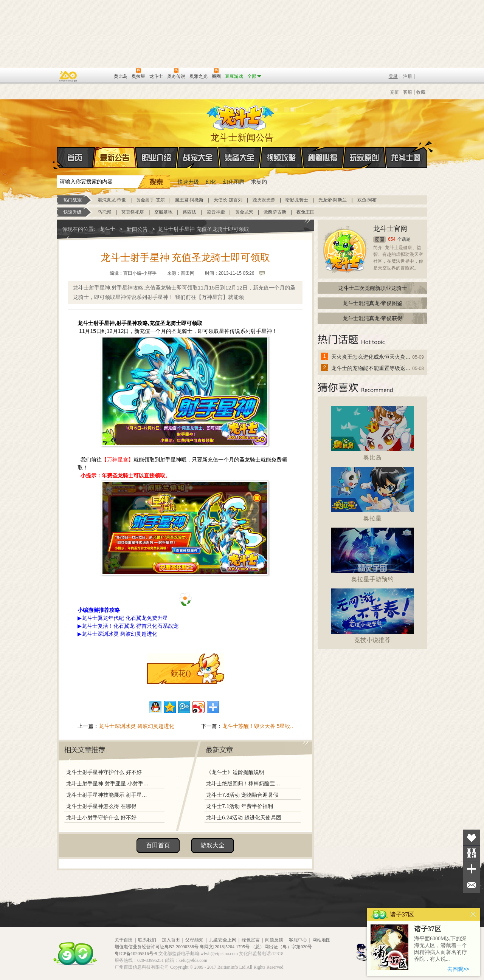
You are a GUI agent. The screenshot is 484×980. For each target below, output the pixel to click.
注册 (408, 76)
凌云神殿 (216, 212)
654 (392, 239)
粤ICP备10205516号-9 (136, 954)
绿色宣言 (251, 940)
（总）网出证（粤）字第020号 (281, 947)
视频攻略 (281, 158)
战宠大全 (198, 158)
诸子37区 (428, 929)
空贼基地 (163, 212)
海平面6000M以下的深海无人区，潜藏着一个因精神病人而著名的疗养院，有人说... (441, 949)
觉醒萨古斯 (275, 212)
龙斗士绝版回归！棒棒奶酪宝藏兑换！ (245, 783)
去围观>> (458, 969)
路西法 (189, 212)
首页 (57, 158)
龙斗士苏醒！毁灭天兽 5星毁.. (258, 726)
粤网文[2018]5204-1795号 (225, 947)
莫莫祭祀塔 (133, 212)
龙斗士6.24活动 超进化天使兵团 (244, 817)
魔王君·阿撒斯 (189, 200)
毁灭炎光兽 (264, 200)
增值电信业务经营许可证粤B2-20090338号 (157, 947)
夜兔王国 (306, 212)
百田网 (97, 76)
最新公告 (115, 158)
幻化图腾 (234, 182)
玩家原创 (365, 158)
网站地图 (321, 940)
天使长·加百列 (228, 200)
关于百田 (124, 940)
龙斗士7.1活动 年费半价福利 (240, 806)
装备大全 (240, 158)
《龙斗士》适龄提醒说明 (235, 772)
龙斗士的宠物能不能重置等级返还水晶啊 (371, 368)
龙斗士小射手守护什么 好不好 (101, 817)
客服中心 (298, 940)
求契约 (259, 182)
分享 (472, 869)
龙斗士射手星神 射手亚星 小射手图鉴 (109, 783)
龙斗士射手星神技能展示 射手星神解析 (109, 795)
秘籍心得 (323, 158)
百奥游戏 (68, 76)
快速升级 (188, 182)
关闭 (473, 914)
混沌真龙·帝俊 (112, 200)
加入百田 (171, 940)
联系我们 (147, 940)
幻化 (211, 182)
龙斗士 (241, 116)
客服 (408, 92)
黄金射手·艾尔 (150, 200)
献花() (181, 673)
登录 (393, 76)
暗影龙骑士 (297, 200)
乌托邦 (104, 212)
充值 (394, 92)
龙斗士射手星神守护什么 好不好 (104, 772)
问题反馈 (274, 940)
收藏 (421, 92)
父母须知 (194, 940)
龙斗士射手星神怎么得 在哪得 (101, 806)
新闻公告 (137, 229)
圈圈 (380, 239)
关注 (472, 853)
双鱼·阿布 (367, 200)
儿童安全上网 (223, 940)
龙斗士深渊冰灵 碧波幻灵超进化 (137, 726)
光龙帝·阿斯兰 (333, 200)
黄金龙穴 (244, 212)
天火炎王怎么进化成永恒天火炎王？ (371, 357)
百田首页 (158, 845)
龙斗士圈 (406, 150)
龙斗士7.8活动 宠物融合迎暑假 (242, 795)
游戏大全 (213, 845)
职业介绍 (157, 158)
